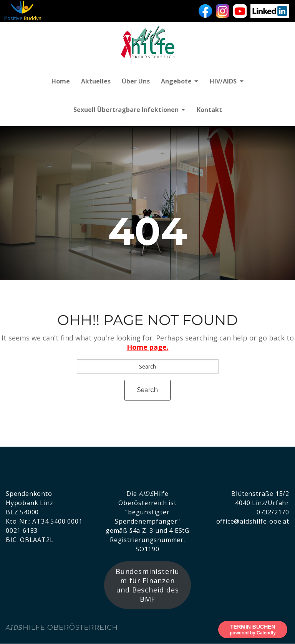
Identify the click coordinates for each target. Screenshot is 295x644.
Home (59, 82)
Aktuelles (95, 82)
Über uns (135, 82)
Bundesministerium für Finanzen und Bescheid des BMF (147, 586)
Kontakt (210, 110)
